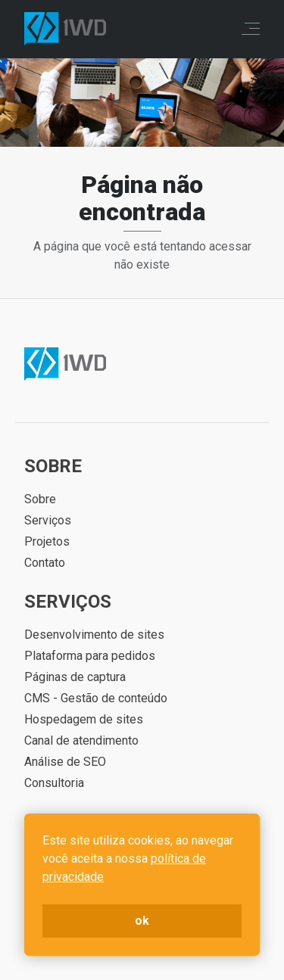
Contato (45, 563)
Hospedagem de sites (84, 719)
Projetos (47, 541)
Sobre (40, 499)
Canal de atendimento (81, 740)
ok (142, 921)
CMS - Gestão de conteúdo (96, 698)
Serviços (48, 520)
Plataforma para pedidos (90, 656)
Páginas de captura (75, 677)
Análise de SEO (65, 762)
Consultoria (54, 783)
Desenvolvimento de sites (94, 635)
